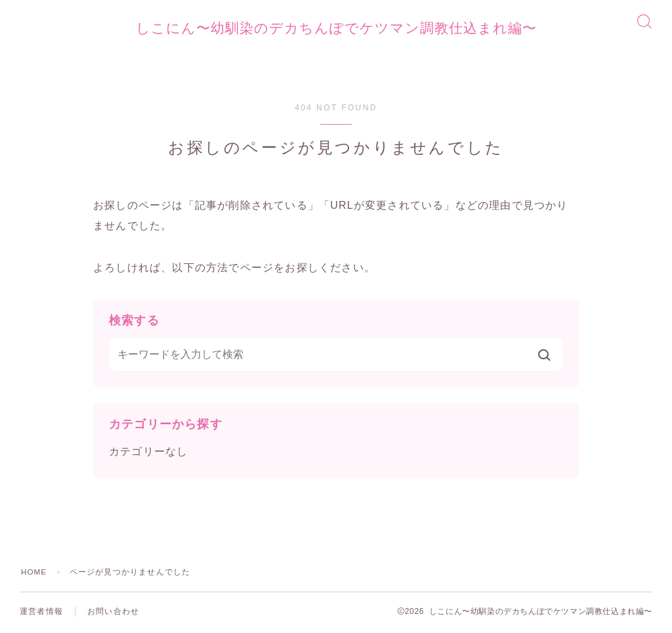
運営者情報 (41, 613)
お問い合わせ (113, 613)
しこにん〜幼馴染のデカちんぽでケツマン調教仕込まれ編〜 (336, 29)
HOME (34, 574)
